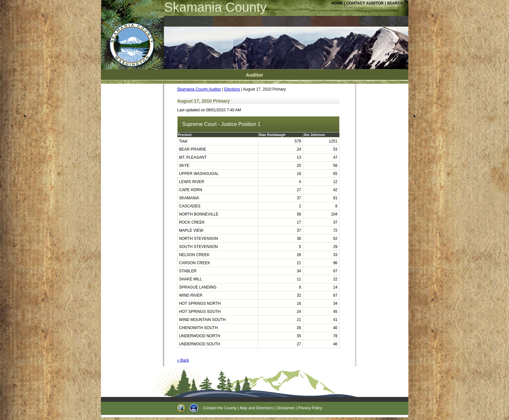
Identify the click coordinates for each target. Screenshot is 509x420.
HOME (337, 3)
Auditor (254, 75)
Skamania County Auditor (199, 89)
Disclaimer (286, 408)
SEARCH (395, 3)
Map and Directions (256, 408)
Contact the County (220, 408)
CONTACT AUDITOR (366, 3)
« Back (183, 360)
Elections (232, 89)
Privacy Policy (310, 408)
